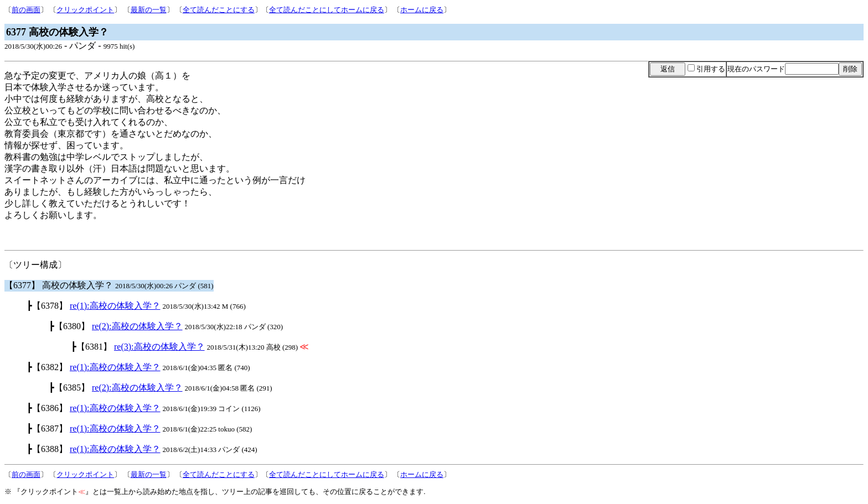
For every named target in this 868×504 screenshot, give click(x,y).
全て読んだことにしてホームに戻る (327, 10)
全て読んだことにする (219, 10)
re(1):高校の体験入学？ (115, 306)
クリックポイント (85, 10)
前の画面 (26, 10)
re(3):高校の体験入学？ (159, 347)
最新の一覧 (149, 10)
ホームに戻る (422, 10)
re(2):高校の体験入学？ (137, 326)
